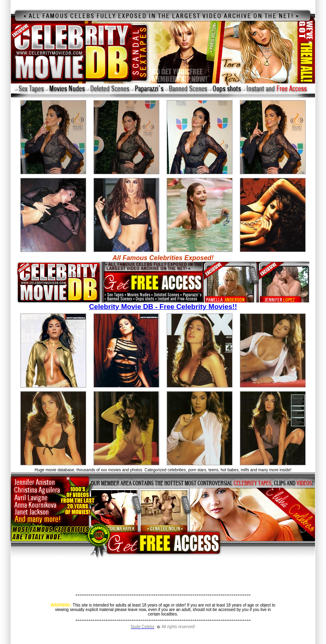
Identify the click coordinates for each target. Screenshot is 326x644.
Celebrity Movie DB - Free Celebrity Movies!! (163, 303)
